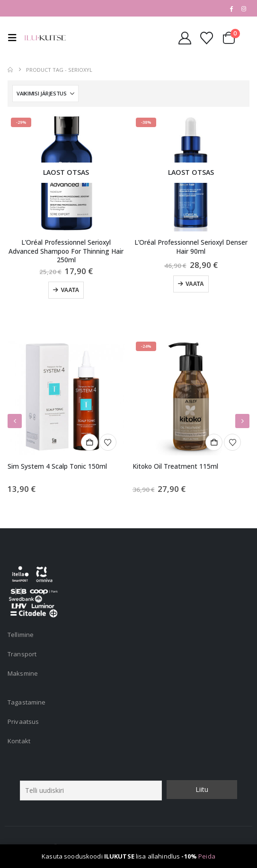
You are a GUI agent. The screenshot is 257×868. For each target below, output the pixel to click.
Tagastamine (27, 702)
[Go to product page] (66, 173)
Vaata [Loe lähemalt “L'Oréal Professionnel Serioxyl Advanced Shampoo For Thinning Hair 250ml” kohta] (70, 290)
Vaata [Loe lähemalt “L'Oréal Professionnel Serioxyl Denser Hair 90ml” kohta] (195, 284)
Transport (22, 654)
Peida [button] (207, 856)
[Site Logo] (45, 38)
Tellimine (21, 635)
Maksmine (23, 673)
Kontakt (19, 741)
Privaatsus (23, 722)
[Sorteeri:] (45, 94)
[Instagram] (244, 9)
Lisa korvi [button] (89, 442)
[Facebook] (231, 9)
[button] (15, 38)
